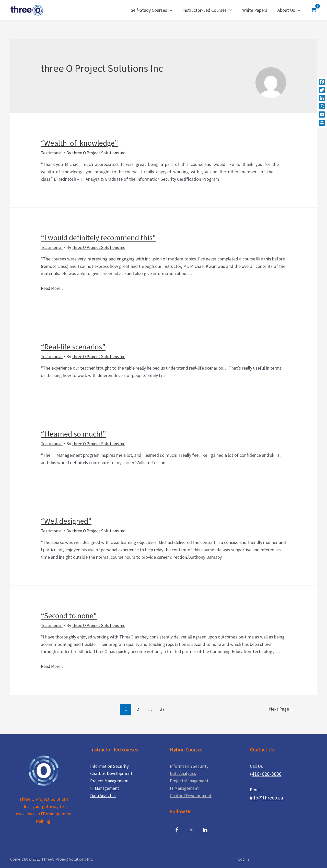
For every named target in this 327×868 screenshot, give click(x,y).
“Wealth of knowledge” (79, 143)
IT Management (106, 788)
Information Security (110, 766)
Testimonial (52, 153)
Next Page (280, 709)
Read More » (53, 288)
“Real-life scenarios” (73, 347)
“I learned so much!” (73, 434)
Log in (243, 859)
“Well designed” (66, 521)
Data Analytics (104, 796)
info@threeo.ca (266, 798)
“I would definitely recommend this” (98, 237)
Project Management (110, 781)
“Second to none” (69, 615)
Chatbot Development (191, 796)
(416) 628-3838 (266, 774)
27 (161, 709)
